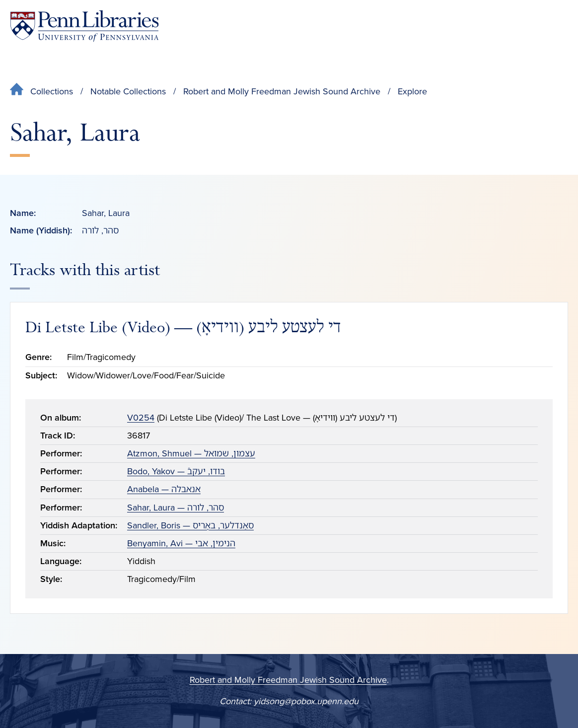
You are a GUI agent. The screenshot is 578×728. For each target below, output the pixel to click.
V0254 (141, 418)
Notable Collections (128, 91)
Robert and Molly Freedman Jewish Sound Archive (282, 91)
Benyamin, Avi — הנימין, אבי (181, 543)
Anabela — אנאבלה (164, 489)
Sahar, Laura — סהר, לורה (176, 508)
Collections (52, 91)
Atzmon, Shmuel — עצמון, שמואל (191, 453)
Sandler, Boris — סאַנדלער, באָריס (190, 525)
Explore (412, 91)
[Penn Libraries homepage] (84, 26)
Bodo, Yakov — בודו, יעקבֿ (176, 471)
